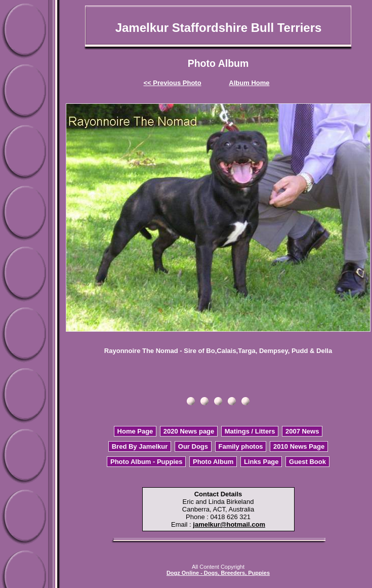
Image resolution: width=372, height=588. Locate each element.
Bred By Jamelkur (140, 446)
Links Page (261, 462)
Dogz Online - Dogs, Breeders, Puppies (218, 573)
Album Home (249, 83)
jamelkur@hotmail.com (229, 524)
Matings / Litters (250, 431)
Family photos (240, 446)
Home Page (135, 431)
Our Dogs (193, 446)
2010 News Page (299, 446)
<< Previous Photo (173, 83)
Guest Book (307, 462)
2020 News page (189, 431)
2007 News (302, 431)
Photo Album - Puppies (147, 462)
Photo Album (213, 462)
